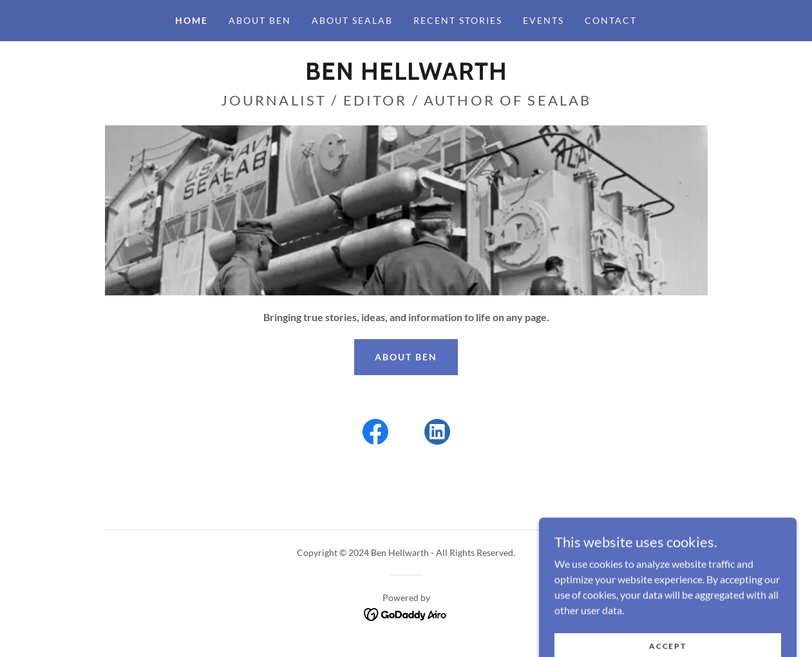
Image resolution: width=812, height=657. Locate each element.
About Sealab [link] (352, 20)
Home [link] (192, 20)
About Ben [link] (260, 20)
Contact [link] (611, 20)
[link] (406, 76)
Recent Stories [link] (458, 20)
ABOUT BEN (406, 357)
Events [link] (543, 20)
